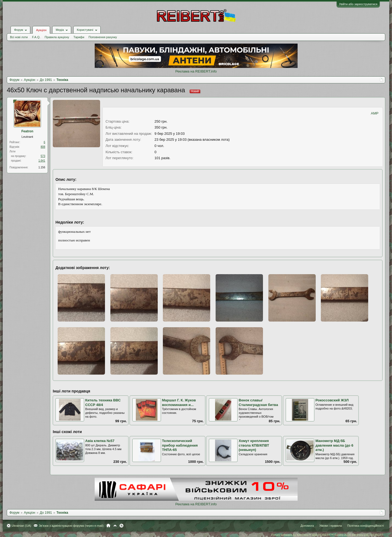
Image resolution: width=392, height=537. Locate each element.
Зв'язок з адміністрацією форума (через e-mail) (71, 526)
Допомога (307, 526)
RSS (121, 526)
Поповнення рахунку (103, 37)
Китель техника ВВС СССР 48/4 (103, 402)
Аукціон (41, 30)
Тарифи (79, 37)
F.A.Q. (36, 37)
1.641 (42, 161)
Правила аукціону (57, 37)
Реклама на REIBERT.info (196, 71)
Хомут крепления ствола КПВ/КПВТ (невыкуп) (254, 445)
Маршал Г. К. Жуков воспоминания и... (179, 402)
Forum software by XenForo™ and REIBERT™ (328, 535)
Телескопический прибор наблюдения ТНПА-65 (180, 445)
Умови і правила (330, 526)
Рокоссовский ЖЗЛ (332, 400)
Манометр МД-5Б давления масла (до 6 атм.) (334, 445)
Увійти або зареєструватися (358, 4)
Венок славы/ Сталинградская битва (258, 402)
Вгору (115, 526)
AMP (375, 113)
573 (43, 156)
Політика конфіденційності (366, 526)
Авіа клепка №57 (100, 441)
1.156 (42, 167)
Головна (108, 526)
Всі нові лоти (19, 37)
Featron (27, 131)
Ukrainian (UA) (21, 526)
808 (43, 147)
